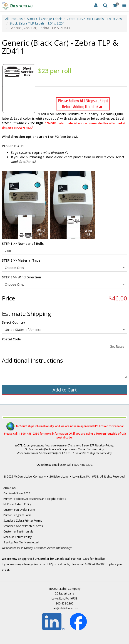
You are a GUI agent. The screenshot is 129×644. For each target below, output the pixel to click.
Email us (57, 465)
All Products (14, 19)
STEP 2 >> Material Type (21, 260)
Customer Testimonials (18, 531)
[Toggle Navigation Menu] (124, 5)
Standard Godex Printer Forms (23, 526)
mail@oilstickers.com (64, 608)
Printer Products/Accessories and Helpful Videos (35, 499)
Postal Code (11, 339)
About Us (9, 488)
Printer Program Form (17, 515)
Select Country (14, 322)
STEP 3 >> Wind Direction (21, 277)
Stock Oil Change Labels (45, 19)
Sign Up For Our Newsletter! (21, 542)
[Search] (105, 5)
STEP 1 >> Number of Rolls (23, 244)
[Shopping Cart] (115, 5)
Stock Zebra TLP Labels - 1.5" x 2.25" (37, 23)
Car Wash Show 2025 (17, 493)
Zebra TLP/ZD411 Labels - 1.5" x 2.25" (95, 19)
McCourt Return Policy (17, 504)
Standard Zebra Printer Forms (23, 521)
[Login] (96, 5)
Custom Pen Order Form (19, 510)
